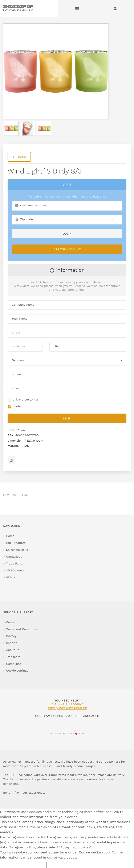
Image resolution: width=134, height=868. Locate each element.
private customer (26, 399)
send (67, 418)
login (67, 234)
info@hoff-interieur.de (67, 708)
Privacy (11, 636)
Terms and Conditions (22, 629)
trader (17, 406)
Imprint (11, 643)
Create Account (67, 249)
